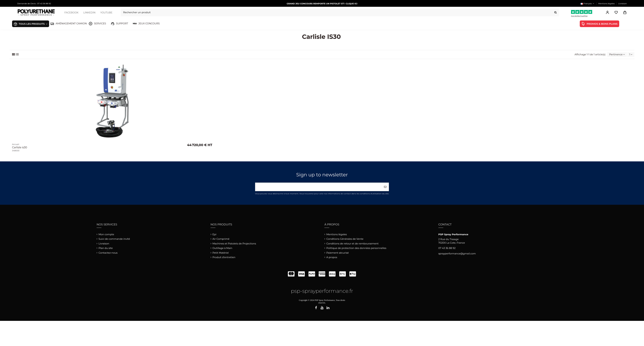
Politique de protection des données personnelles (356, 248)
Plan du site (106, 248)
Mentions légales (607, 3)
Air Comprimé (221, 239)
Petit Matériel (221, 253)
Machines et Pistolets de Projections (234, 244)
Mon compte (106, 234)
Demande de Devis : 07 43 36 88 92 (34, 3)
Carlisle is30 (20, 147)
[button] (29, 24)
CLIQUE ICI (351, 4)
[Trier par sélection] (617, 55)
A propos (332, 257)
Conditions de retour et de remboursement (352, 244)
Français (588, 3)
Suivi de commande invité (114, 239)
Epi (214, 234)
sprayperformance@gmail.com (457, 254)
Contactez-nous (108, 253)
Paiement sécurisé (338, 253)
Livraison (623, 3)
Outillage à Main (222, 248)
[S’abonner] (385, 187)
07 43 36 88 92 (447, 248)
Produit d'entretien (224, 257)
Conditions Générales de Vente (345, 239)
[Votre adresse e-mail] (318, 187)
